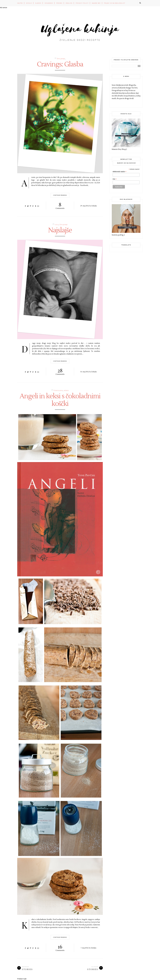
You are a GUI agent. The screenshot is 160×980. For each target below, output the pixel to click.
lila (57, 225)
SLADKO (38, 3)
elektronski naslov (119, 172)
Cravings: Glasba (60, 64)
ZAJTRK (20, 3)
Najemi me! (96, 3)
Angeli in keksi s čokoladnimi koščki (60, 400)
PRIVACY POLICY (82, 3)
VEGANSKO (49, 3)
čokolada (58, 391)
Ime (115, 179)
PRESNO (59, 3)
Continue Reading (60, 195)
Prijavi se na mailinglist (115, 3)
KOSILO (29, 3)
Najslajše (60, 230)
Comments (60, 205)
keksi (66, 391)
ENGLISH (69, 3)
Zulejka (94, 206)
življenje (61, 59)
